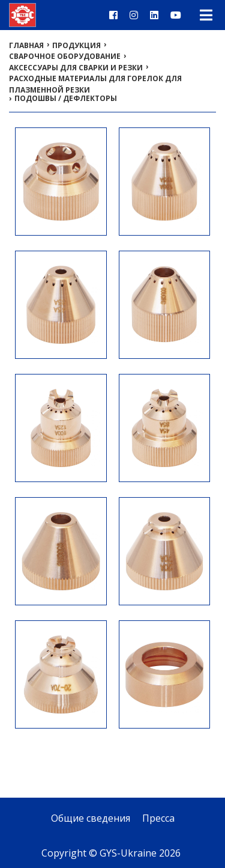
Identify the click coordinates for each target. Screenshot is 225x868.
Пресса (158, 818)
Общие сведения (91, 818)
